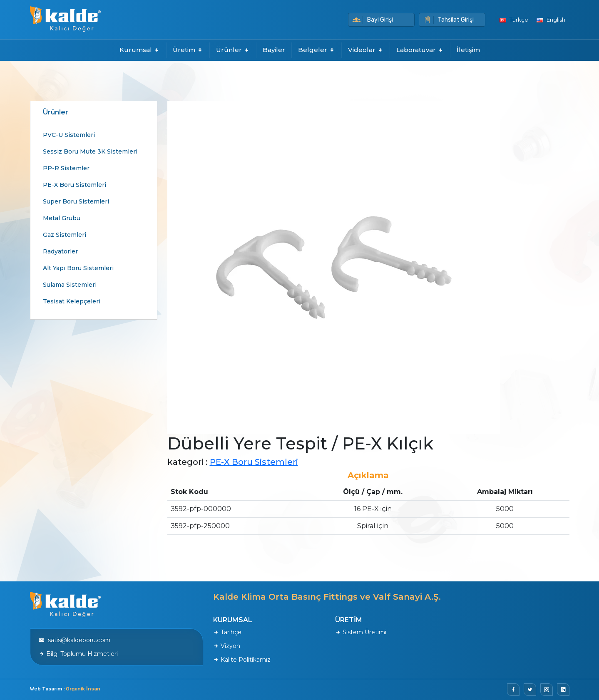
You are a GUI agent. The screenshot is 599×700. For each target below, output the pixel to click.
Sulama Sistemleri (70, 285)
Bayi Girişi (373, 20)
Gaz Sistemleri (65, 235)
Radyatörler (60, 251)
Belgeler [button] (317, 50)
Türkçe (514, 20)
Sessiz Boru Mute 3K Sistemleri (90, 151)
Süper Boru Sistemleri (76, 201)
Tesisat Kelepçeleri (72, 301)
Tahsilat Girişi (449, 20)
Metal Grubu (62, 218)
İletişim (468, 50)
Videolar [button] (366, 50)
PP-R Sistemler (66, 168)
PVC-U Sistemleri (69, 135)
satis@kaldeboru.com (75, 640)
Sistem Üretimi (361, 632)
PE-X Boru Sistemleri (75, 185)
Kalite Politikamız (242, 660)
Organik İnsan (83, 689)
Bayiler (274, 50)
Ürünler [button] (233, 50)
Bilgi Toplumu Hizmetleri (78, 654)
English (551, 20)
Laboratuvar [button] (420, 50)
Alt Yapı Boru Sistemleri (78, 268)
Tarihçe (227, 632)
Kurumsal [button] (140, 50)
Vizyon (227, 646)
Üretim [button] (188, 50)
